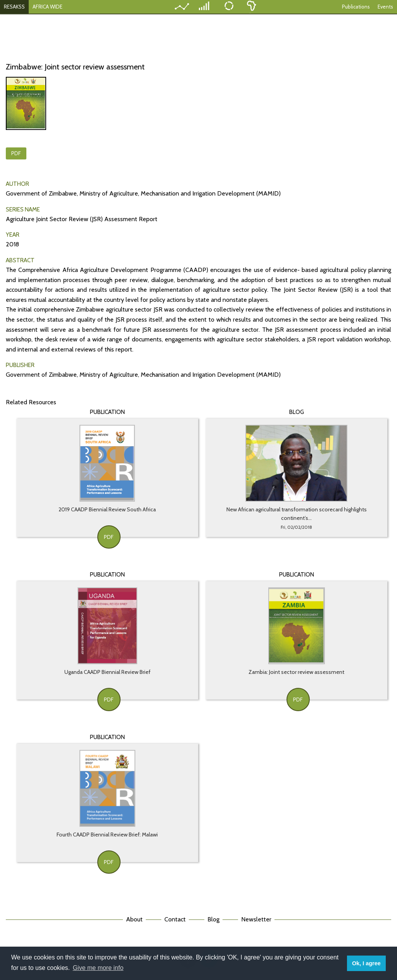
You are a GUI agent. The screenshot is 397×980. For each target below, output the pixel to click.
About (134, 919)
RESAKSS (14, 7)
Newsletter (256, 919)
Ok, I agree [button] (366, 963)
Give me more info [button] (98, 968)
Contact (175, 919)
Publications (356, 7)
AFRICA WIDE (47, 7)
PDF (16, 153)
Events (385, 7)
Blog (213, 919)
